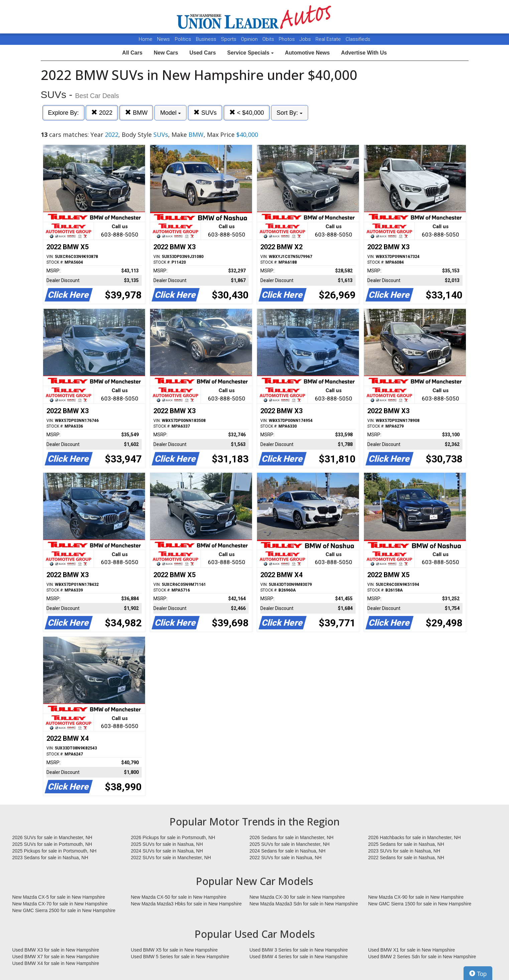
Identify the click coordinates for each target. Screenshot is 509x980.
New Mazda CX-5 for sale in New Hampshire (59, 897)
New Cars (166, 53)
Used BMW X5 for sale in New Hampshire (174, 950)
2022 (102, 113)
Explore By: (63, 113)
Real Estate (329, 39)
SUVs (205, 113)
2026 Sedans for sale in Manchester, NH (292, 837)
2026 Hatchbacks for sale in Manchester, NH (415, 837)
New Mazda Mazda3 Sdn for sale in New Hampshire (304, 904)
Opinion (250, 39)
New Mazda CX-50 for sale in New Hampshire (179, 897)
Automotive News (307, 53)
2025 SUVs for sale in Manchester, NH (290, 844)
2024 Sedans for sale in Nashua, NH (288, 851)
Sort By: (290, 113)
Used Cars (203, 53)
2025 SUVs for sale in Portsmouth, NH (52, 844)
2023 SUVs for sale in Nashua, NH (404, 851)
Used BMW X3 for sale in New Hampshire (56, 950)
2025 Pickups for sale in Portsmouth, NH (54, 851)
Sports (229, 39)
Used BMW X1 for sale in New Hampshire (412, 950)
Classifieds (358, 39)
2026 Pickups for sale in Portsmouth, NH (173, 837)
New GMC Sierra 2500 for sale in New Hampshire (64, 910)
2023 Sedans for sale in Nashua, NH (50, 858)
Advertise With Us (364, 53)
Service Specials (250, 53)
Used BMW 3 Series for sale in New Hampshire (299, 950)
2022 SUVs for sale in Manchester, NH (171, 858)
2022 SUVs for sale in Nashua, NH (286, 858)
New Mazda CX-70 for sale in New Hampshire (60, 904)
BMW (136, 113)
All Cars (132, 53)
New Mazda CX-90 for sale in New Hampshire (416, 897)
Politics (183, 39)
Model (170, 113)
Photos (287, 39)
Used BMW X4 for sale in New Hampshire (56, 963)
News (163, 39)
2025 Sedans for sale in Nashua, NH (406, 844)
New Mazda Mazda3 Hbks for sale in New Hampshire (186, 904)
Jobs (306, 39)
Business (207, 39)
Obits (269, 39)
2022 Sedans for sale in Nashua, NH (406, 858)
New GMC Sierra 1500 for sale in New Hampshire (420, 904)
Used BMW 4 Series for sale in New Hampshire (299, 957)
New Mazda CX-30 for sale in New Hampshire (297, 897)
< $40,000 (247, 113)
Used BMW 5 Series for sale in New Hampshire (180, 957)
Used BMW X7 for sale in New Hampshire (56, 957)
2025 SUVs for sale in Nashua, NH (167, 844)
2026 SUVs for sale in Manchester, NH (52, 837)
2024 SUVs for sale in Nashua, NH (167, 851)
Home (146, 39)
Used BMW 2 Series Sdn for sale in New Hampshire (422, 957)
